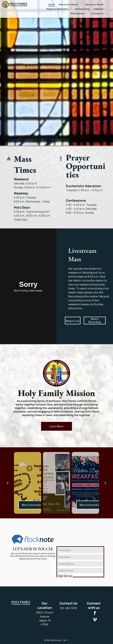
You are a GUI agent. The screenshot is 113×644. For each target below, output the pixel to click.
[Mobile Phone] (80, 571)
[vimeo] (95, 620)
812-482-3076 (68, 608)
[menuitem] (51, 4)
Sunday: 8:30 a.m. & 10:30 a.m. (33, 187)
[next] (105, 483)
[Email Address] (80, 564)
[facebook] (95, 614)
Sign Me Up (65, 576)
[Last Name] (80, 557)
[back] (8, 483)
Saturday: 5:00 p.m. (26, 183)
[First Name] (80, 550)
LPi (68, 640)
